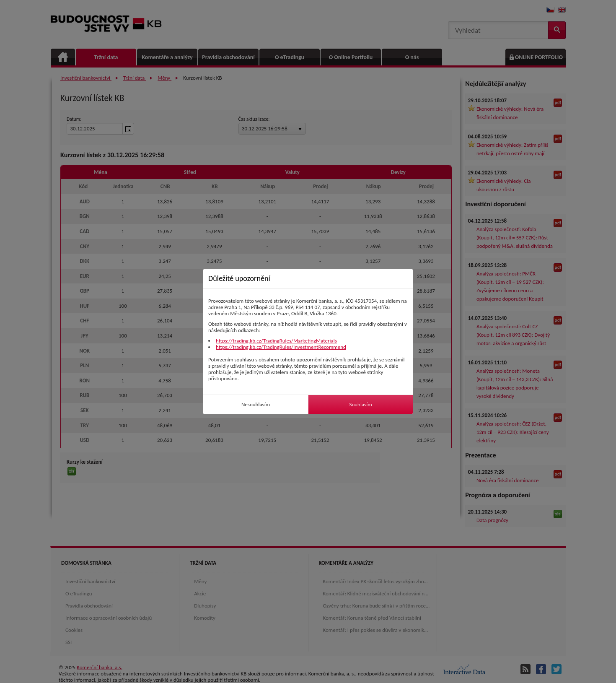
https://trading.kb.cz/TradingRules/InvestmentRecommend (281, 347)
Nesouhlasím (256, 404)
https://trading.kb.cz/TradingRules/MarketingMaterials (276, 341)
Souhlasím (360, 404)
